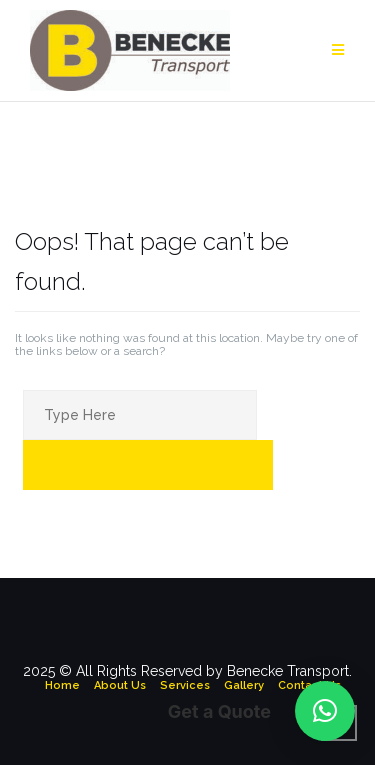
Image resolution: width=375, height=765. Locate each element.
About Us (120, 685)
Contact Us (309, 685)
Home (62, 685)
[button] (325, 711)
